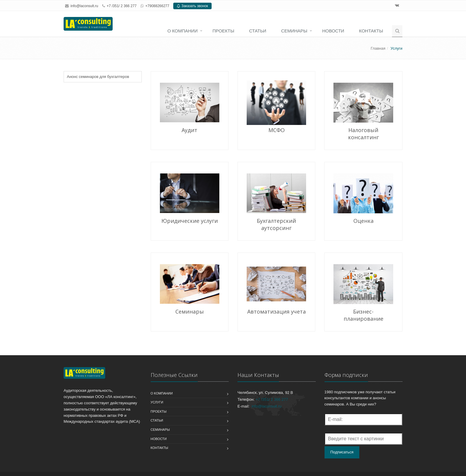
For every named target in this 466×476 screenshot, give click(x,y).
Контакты (371, 31)
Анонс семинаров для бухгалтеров (98, 77)
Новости (333, 31)
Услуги (157, 402)
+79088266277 (157, 6)
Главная (378, 48)
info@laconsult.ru (84, 6)
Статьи (258, 31)
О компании (182, 31)
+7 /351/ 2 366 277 (272, 399)
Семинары (294, 31)
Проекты (223, 31)
